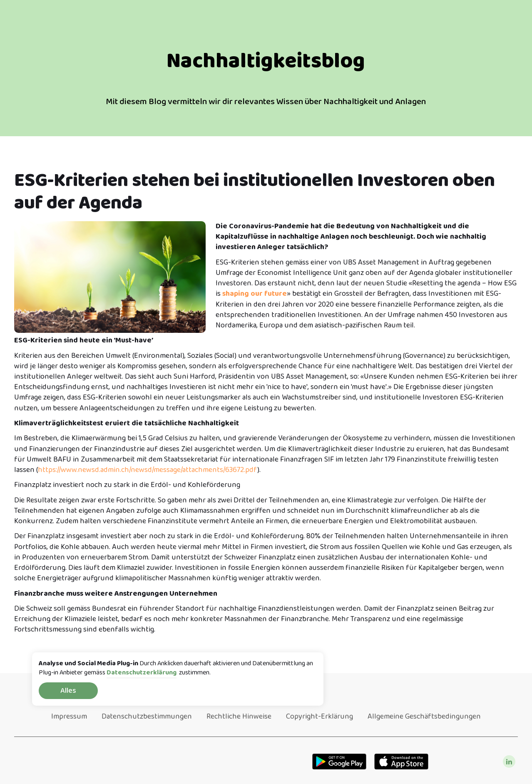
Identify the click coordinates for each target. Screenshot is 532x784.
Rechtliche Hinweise (239, 717)
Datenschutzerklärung (142, 673)
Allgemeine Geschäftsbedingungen (424, 717)
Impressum (69, 717)
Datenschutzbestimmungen (147, 717)
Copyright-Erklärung (319, 717)
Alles (68, 691)
